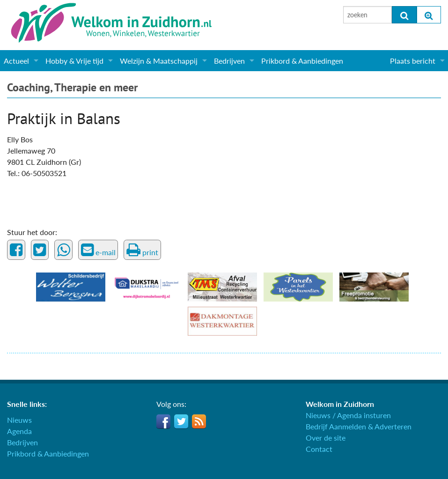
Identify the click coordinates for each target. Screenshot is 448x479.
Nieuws (19, 420)
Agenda (19, 431)
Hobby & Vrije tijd (74, 61)
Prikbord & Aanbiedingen (302, 61)
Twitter (181, 421)
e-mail (98, 250)
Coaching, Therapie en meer (72, 87)
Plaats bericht (413, 61)
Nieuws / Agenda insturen (348, 415)
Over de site (326, 438)
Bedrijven (229, 61)
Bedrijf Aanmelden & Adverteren (359, 426)
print (142, 250)
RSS (199, 421)
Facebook (163, 421)
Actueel (16, 61)
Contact (319, 449)
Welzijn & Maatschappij (159, 61)
